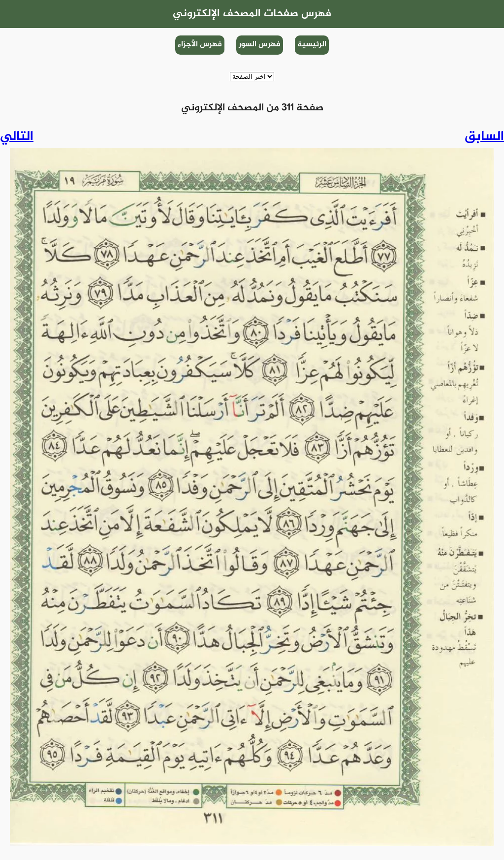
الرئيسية (312, 45)
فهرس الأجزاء (200, 45)
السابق (484, 137)
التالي (17, 137)
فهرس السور (260, 45)
